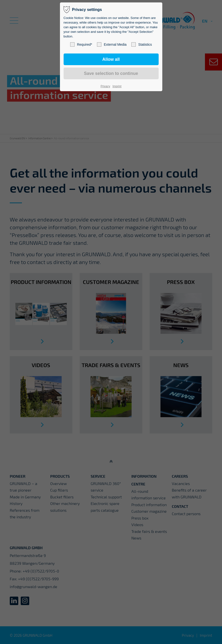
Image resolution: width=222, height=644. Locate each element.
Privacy (105, 86)
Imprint (117, 86)
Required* (81, 44)
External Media (112, 44)
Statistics (142, 44)
